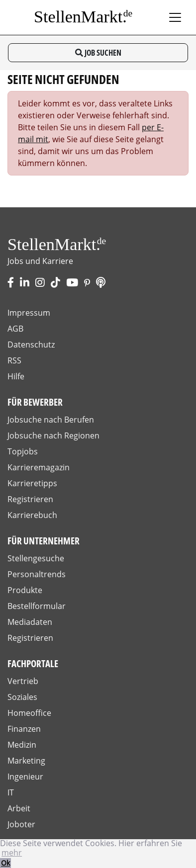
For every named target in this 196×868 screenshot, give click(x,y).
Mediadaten (30, 622)
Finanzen (24, 729)
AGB (15, 329)
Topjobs (23, 451)
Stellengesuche (36, 558)
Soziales (22, 697)
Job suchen (98, 53)
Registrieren (30, 499)
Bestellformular (37, 606)
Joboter (21, 824)
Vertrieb (23, 681)
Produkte (25, 590)
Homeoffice (29, 713)
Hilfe (16, 376)
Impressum (29, 313)
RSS (14, 360)
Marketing (26, 761)
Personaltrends (37, 574)
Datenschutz (31, 345)
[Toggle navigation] (175, 17)
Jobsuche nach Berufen (51, 420)
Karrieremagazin (39, 467)
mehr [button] (12, 853)
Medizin (22, 745)
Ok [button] (5, 863)
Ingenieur (25, 777)
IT (11, 792)
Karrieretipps (32, 483)
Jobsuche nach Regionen (53, 435)
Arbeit (19, 808)
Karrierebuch (32, 515)
